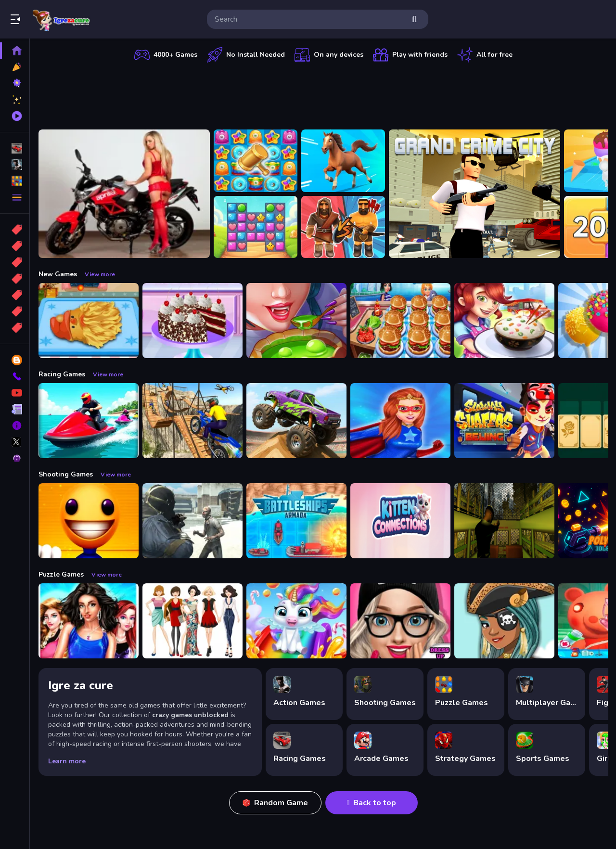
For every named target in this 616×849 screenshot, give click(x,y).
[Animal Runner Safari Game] (343, 161)
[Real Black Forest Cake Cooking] (192, 321)
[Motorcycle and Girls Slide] (124, 194)
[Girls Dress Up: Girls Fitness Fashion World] (400, 621)
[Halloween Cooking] (296, 321)
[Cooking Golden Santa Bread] (89, 321)
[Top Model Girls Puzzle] (192, 621)
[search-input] (310, 19)
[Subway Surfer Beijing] (504, 421)
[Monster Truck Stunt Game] (296, 421)
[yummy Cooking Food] (504, 321)
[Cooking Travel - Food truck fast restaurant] (400, 321)
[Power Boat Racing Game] (89, 421)
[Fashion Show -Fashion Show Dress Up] (89, 621)
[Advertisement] (323, 94)
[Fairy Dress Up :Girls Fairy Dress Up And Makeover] (504, 621)
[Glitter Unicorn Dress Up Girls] (296, 621)
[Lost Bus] (504, 521)
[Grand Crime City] (475, 194)
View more (100, 274)
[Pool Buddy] (89, 521)
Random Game (275, 803)
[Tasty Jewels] (256, 161)
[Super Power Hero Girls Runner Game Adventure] (400, 421)
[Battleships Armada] (296, 521)
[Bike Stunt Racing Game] (192, 421)
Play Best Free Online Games (62, 19)
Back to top (372, 803)
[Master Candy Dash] (256, 227)
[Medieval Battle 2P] (343, 227)
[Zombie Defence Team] (192, 521)
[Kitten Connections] (400, 521)
